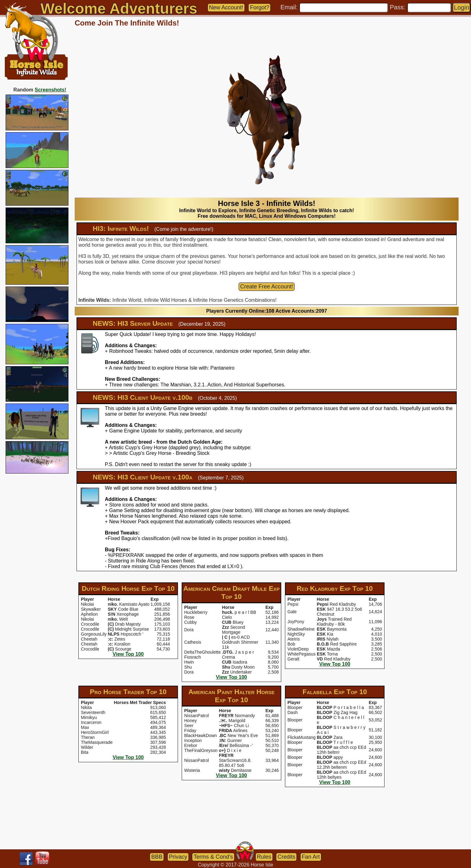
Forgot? (259, 7)
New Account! (226, 7)
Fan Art (311, 857)
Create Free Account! (267, 287)
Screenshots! (51, 90)
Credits (286, 857)
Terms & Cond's (213, 857)
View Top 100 (128, 654)
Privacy (178, 857)
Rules (264, 857)
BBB (157, 857)
